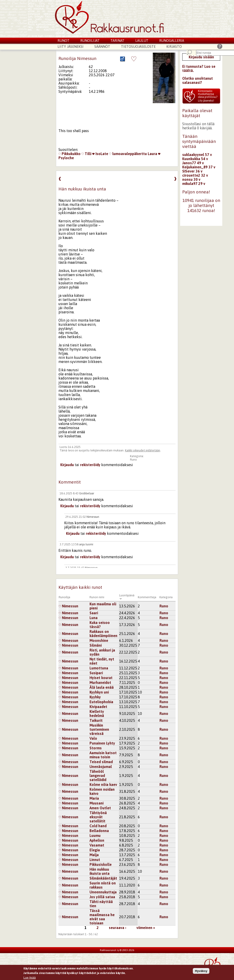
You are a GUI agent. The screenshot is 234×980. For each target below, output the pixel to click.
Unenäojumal (101, 767)
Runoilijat (90, 41)
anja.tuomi (86, 544)
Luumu (95, 836)
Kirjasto (174, 47)
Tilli (86, 154)
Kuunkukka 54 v (195, 159)
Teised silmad (101, 762)
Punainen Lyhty (102, 743)
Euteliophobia (101, 702)
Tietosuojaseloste (138, 47)
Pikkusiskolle (101, 864)
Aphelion (97, 840)
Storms (96, 748)
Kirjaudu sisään (201, 57)
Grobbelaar (87, 493)
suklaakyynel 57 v (197, 155)
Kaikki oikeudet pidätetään (143, 450)
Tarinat (117, 41)
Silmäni (96, 645)
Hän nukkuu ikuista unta (100, 871)
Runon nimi (97, 597)
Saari (94, 613)
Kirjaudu (67, 465)
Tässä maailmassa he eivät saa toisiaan (102, 917)
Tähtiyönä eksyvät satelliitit (98, 817)
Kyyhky (95, 697)
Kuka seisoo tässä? (100, 625)
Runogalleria (172, 41)
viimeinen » (146, 928)
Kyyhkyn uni (99, 692)
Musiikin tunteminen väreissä (99, 729)
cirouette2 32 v (195, 175)
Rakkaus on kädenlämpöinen (103, 634)
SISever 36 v (192, 171)
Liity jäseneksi (71, 47)
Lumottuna (99, 668)
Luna (94, 618)
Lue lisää (30, 978)
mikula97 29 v (194, 184)
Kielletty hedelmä (97, 714)
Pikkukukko (69, 154)
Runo (133, 460)
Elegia (95, 850)
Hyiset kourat (101, 678)
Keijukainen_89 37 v (199, 167)
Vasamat (97, 845)
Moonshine (99, 640)
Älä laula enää (102, 687)
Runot (64, 41)
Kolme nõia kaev (103, 785)
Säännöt (102, 47)
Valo (93, 738)
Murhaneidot (100, 683)
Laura (152, 154)
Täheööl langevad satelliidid (98, 776)
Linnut (95, 860)
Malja (94, 855)
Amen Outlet (100, 808)
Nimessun (93, 517)
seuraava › (118, 928)
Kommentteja (147, 597)
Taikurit (96, 720)
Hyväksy (201, 971)
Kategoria (166, 597)
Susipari (96, 673)
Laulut (142, 41)
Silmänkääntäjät (103, 878)
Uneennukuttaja (103, 892)
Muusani (97, 803)
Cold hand (98, 826)
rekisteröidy (90, 465)
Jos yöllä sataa (102, 897)
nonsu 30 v (191, 179)
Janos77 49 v (193, 163)
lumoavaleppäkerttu (128, 154)
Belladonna (99, 831)
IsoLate (100, 154)
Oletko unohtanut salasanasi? (198, 80)
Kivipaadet (98, 707)
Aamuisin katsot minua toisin (103, 755)
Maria (94, 798)
